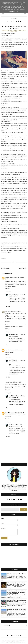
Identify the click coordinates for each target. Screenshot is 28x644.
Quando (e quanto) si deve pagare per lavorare (14, 27)
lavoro (3, 259)
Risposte (9, 292)
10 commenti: (14, 31)
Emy (6, 311)
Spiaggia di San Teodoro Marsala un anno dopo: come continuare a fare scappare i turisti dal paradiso (17, 611)
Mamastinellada (9, 278)
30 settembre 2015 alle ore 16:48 (17, 413)
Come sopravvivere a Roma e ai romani (16, 583)
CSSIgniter (11, 642)
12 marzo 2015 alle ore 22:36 (14, 311)
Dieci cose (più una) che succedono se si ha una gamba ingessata (17, 601)
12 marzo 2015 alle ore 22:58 (16, 350)
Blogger (18, 641)
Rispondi (7, 288)
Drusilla (7, 350)
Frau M (7, 413)
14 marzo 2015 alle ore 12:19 (15, 382)
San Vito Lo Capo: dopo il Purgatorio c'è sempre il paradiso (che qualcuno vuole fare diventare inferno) (16, 592)
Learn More (12, 11)
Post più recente (5, 268)
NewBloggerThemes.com (14, 643)
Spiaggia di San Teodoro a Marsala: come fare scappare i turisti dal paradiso (17, 574)
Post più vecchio (23, 268)
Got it (18, 11)
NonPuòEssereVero (14, 294)
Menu (14, 18)
